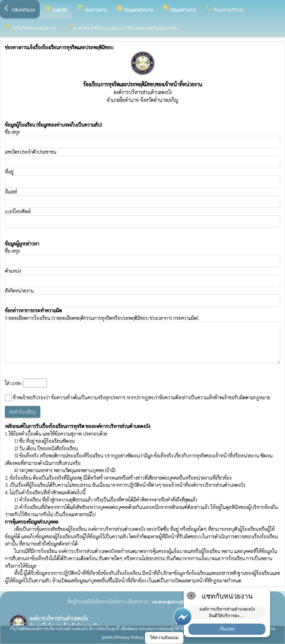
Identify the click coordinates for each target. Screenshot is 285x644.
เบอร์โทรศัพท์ (18, 211)
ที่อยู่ (9, 172)
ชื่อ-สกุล (142, 138)
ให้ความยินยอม (164, 638)
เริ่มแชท (227, 629)
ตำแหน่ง (13, 271)
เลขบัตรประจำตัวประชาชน (142, 158)
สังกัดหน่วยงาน (19, 290)
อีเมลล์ (11, 191)
